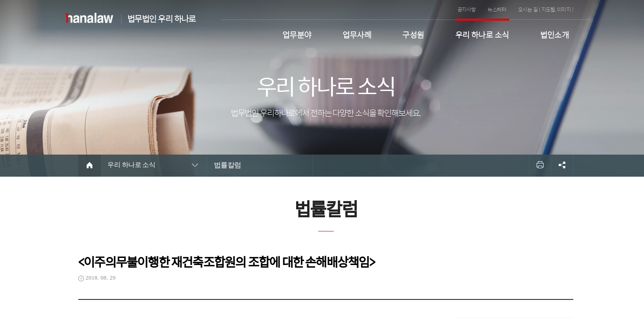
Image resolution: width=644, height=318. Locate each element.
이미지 (564, 9)
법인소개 (555, 34)
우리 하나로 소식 (482, 34)
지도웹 (548, 9)
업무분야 (297, 34)
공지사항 (467, 9)
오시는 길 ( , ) (546, 9)
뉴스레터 (497, 9)
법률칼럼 (228, 165)
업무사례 (357, 34)
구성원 (413, 34)
